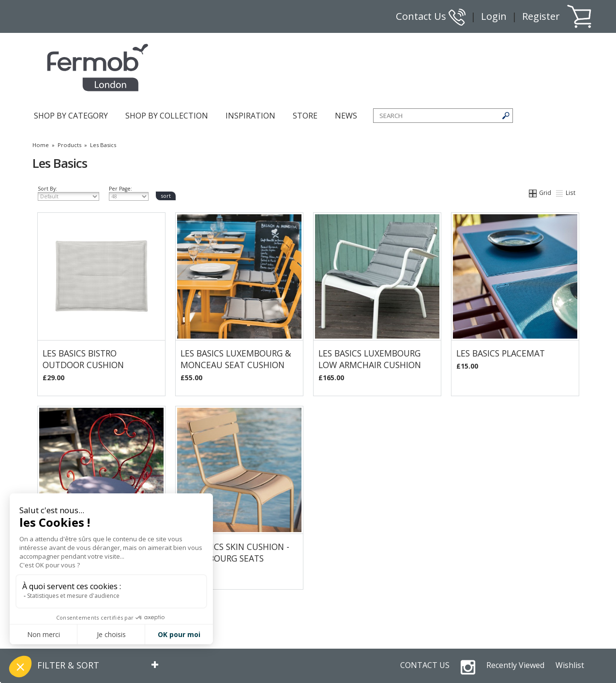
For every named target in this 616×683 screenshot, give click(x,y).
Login (494, 16)
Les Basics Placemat (501, 353)
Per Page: (129, 193)
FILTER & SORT (68, 665)
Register (541, 16)
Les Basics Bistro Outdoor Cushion (83, 359)
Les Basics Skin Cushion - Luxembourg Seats (235, 552)
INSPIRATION (250, 116)
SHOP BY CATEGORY (71, 116)
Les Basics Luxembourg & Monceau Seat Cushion (236, 359)
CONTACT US (425, 665)
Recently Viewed (515, 665)
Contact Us (431, 16)
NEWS (346, 116)
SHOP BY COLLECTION (167, 116)
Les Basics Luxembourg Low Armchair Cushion (370, 359)
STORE (305, 116)
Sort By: (69, 193)
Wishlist (570, 665)
